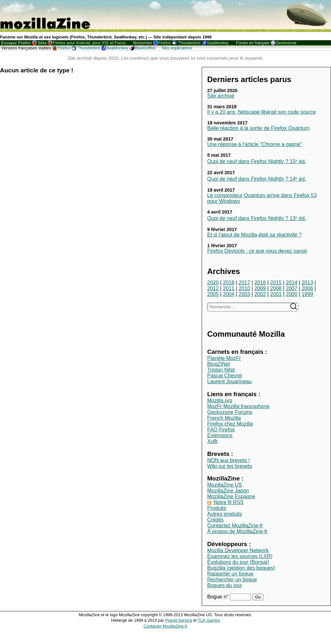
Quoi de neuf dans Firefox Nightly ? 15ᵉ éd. (257, 161)
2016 (260, 283)
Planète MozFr (224, 358)
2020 (213, 283)
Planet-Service (179, 620)
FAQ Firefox (221, 430)
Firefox (164, 43)
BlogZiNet (219, 364)
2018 (229, 283)
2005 (213, 294)
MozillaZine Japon (228, 491)
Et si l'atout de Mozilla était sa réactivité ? (254, 235)
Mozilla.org (220, 401)
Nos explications (177, 48)
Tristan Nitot (221, 370)
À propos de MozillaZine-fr (237, 531)
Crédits (215, 520)
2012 (213, 288)
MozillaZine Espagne (231, 496)
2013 (307, 283)
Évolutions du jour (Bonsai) (238, 562)
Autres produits (225, 514)
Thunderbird (189, 43)
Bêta (42, 43)
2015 (276, 283)
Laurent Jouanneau (230, 381)
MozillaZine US (225, 485)
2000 (292, 294)
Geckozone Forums (230, 412)
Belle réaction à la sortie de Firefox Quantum (258, 128)
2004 (229, 294)
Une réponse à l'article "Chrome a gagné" (255, 144)
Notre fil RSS (229, 502)
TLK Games (209, 620)
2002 (260, 294)
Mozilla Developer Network (238, 550)
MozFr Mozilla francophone (238, 406)
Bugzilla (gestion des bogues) (241, 568)
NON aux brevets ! (229, 460)
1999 (307, 294)
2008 (276, 288)
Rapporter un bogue (230, 574)
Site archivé (221, 96)
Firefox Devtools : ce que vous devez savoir (257, 251)
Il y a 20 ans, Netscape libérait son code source (262, 112)
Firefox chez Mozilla (230, 424)
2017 (244, 283)
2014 (292, 283)
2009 (260, 288)
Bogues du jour (225, 585)
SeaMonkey (218, 43)
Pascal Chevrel (225, 376)
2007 (292, 288)
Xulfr (213, 441)
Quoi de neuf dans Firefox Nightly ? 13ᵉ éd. (257, 218)
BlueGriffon (145, 48)
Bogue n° (219, 597)
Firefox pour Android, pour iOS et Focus (89, 43)
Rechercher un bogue (232, 580)
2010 (244, 288)
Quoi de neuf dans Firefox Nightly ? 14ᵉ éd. (257, 179)
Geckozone (286, 43)
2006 (307, 288)
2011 (229, 288)
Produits (217, 508)
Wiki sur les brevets (230, 466)
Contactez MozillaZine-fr (235, 526)
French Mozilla (224, 418)
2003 (244, 294)
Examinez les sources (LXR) (240, 556)
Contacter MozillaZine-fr (165, 626)
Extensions (220, 435)
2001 (276, 294)
